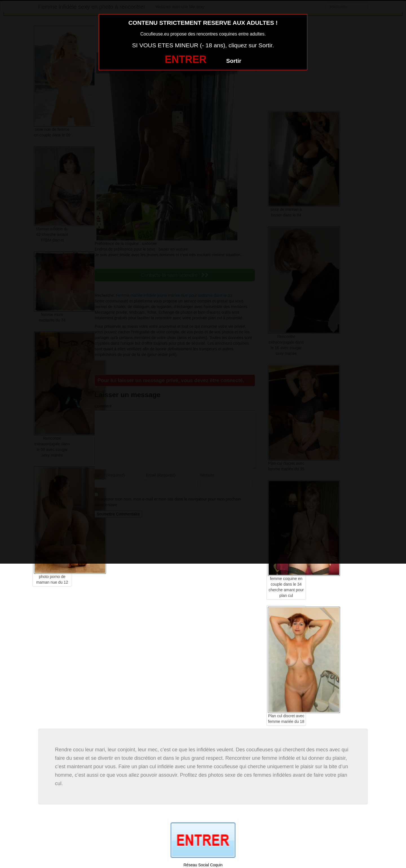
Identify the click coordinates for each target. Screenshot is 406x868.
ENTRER (186, 59)
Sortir (234, 61)
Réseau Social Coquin (203, 865)
